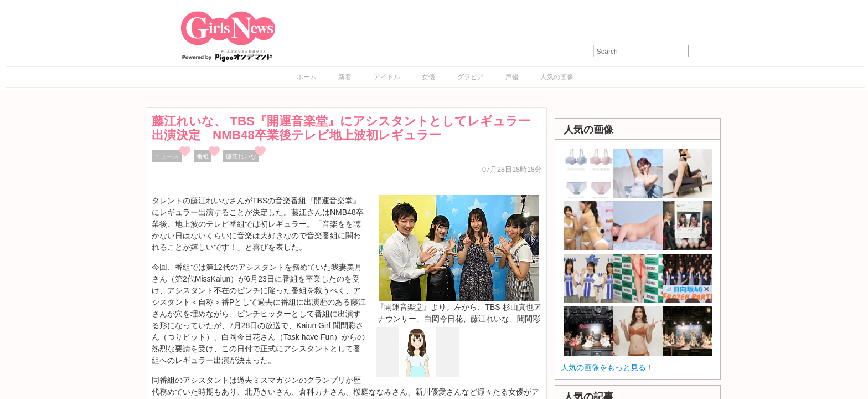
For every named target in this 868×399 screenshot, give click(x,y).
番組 (203, 156)
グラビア (471, 77)
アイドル (387, 77)
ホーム (307, 77)
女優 (428, 77)
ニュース (167, 156)
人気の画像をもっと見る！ (607, 367)
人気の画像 (557, 77)
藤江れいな (241, 156)
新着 (345, 77)
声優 (512, 77)
